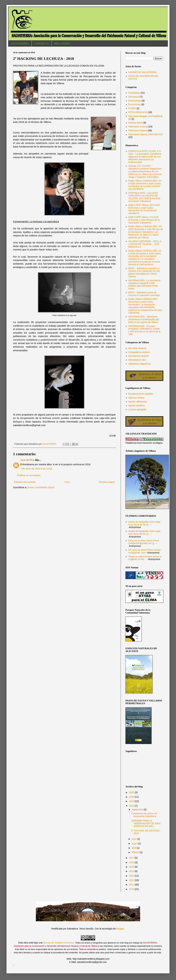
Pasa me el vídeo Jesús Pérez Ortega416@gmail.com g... (144, 542)
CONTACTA (42, 43)
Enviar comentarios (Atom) (41, 487)
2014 (132, 871)
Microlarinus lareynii (139, 356)
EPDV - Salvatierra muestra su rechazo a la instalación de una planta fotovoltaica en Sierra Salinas (144, 272)
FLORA (132, 108)
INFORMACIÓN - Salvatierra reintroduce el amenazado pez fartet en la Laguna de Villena (144, 319)
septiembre (138, 810)
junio (134, 839)
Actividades (134, 93)
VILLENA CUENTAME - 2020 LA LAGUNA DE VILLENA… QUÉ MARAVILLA (145, 244)
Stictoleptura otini (137, 360)
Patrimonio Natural (138, 130)
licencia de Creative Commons (59, 943)
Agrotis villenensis (138, 402)
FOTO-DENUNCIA (138, 112)
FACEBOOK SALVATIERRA (143, 72)
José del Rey (27, 460)
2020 (132, 797)
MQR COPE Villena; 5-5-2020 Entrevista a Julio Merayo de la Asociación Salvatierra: (144, 220)
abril (134, 848)
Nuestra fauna (136, 123)
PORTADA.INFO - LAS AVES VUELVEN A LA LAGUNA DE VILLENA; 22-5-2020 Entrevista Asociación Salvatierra (144, 197)
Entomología (135, 101)
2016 (132, 862)
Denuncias (134, 97)
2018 (132, 806)
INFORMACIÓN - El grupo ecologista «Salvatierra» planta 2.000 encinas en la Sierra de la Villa (144, 330)
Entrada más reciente (25, 482)
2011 (132, 885)
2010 (132, 889)
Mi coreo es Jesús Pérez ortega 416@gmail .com (144, 551)
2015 (132, 867)
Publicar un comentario (29, 475)
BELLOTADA (62, 43)
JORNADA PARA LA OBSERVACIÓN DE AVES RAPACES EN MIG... (146, 823)
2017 (132, 858)
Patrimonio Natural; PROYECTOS (146, 134)
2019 (132, 801)
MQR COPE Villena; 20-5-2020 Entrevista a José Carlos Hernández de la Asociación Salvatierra (144, 209)
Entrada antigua (107, 482)
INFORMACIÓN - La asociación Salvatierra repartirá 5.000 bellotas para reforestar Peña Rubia (145, 284)
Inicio (67, 482)
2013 (132, 876)
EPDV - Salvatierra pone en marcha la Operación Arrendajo (144, 294)
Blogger (120, 929)
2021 (132, 792)
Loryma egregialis (137, 409)
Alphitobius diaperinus (140, 364)
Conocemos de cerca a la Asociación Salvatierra (144, 815)
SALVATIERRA (20, 43)
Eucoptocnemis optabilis (141, 394)
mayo (135, 843)
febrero (136, 852)
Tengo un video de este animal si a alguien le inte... (145, 558)
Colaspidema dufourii (139, 352)
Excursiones (135, 104)
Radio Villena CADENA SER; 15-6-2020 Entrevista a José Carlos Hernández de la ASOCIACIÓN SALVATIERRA (145, 185)
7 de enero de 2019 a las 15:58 (36, 469)
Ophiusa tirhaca (136, 398)
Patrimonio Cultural (138, 127)
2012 (132, 880)
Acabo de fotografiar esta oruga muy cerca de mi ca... (144, 523)
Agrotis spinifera (137, 406)
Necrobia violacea (137, 348)
